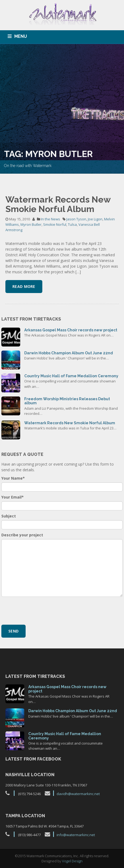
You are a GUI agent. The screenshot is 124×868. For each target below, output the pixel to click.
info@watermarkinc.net (76, 835)
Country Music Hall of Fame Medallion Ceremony (71, 376)
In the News (51, 219)
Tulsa (72, 224)
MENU (21, 36)
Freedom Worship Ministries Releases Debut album (67, 401)
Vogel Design (72, 861)
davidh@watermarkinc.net (78, 794)
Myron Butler (31, 224)
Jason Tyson (76, 219)
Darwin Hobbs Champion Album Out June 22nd (69, 353)
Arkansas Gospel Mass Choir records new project (71, 330)
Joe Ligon (95, 219)
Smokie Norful (55, 224)
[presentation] (42, 610)
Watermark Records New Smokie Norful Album (58, 204)
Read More (24, 286)
